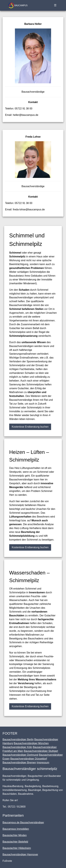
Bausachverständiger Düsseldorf (29, 759)
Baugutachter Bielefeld (15, 842)
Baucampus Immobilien (16, 829)
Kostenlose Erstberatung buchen (30, 427)
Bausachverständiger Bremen (19, 762)
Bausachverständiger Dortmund (20, 755)
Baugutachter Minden (15, 835)
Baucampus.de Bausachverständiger (23, 822)
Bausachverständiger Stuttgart (41, 751)
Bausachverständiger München (31, 743)
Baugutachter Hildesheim (17, 848)
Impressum (43, 762)
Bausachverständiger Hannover (20, 854)
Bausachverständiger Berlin (18, 739)
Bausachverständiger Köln (17, 747)
